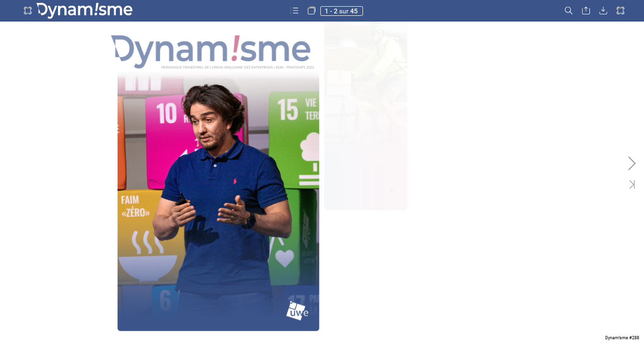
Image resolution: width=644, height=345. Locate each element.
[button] (28, 11)
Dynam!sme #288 (622, 338)
